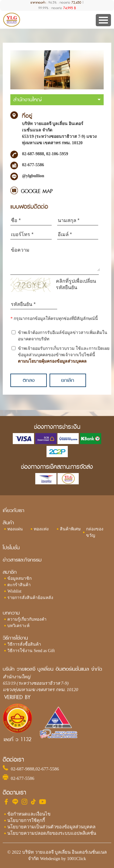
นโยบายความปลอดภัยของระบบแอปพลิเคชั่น (52, 833)
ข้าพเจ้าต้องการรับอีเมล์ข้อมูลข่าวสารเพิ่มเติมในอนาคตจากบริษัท (63, 336)
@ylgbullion (33, 176)
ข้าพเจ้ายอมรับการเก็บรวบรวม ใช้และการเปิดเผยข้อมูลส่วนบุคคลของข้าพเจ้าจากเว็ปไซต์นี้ (64, 355)
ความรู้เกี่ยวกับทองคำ (27, 619)
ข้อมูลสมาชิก (19, 578)
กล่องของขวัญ (95, 532)
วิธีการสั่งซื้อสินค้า (24, 644)
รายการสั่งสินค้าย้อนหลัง (30, 598)
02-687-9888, (33, 154)
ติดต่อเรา (13, 760)
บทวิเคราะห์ (18, 626)
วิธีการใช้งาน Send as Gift (31, 651)
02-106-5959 (57, 154)
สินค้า (8, 523)
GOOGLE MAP (37, 191)
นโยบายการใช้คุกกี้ (26, 820)
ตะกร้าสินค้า (19, 585)
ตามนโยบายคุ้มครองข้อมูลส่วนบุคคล (52, 361)
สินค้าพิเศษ (70, 529)
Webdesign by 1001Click (63, 859)
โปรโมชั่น (11, 548)
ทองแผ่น (15, 529)
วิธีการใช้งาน (15, 638)
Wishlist (14, 591)
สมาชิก (10, 572)
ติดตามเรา (14, 793)
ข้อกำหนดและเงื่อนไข (29, 814)
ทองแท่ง (41, 529)
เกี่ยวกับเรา (14, 510)
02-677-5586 (47, 769)
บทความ (11, 613)
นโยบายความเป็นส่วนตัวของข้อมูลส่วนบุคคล (51, 827)
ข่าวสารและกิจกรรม (22, 560)
